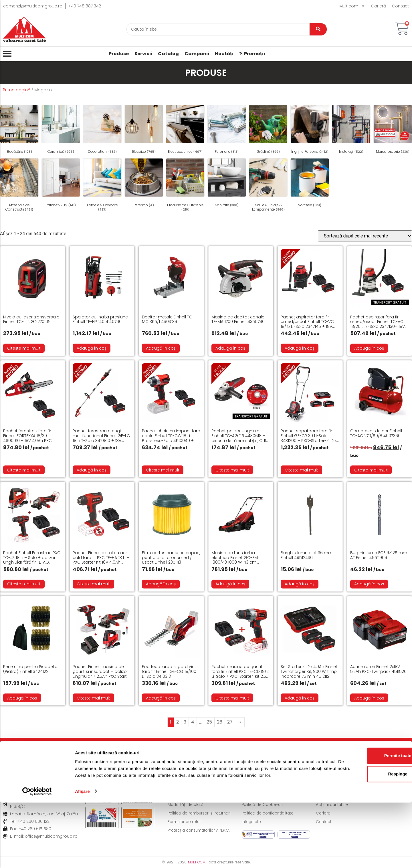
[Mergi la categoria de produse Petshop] (144, 184)
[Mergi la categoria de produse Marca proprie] (393, 130)
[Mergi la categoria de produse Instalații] (351, 130)
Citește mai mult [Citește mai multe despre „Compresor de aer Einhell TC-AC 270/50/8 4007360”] (371, 470)
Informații (366, 750)
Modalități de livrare (188, 796)
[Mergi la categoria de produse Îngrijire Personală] (310, 130)
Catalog (168, 54)
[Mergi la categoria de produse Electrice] (144, 130)
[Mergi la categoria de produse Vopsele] (310, 184)
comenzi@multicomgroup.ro (33, 6)
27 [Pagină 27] (230, 722)
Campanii (197, 54)
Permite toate (364, 814)
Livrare (36, 750)
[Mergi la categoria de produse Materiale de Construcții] (19, 186)
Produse (119, 54)
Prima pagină (17, 90)
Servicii (143, 54)
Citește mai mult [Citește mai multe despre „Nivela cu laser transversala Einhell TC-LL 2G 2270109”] (24, 348)
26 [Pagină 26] (220, 722)
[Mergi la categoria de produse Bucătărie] (19, 130)
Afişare (82, 857)
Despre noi (327, 796)
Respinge (364, 833)
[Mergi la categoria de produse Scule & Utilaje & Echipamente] (268, 186)
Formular (283, 750)
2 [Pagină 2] (178, 722)
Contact (400, 6)
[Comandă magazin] (365, 236)
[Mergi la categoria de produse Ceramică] (61, 130)
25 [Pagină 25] (209, 722)
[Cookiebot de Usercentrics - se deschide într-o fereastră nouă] (37, 857)
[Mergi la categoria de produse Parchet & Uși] (61, 184)
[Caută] (218, 29)
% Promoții (252, 54)
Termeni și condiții (260, 796)
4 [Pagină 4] (193, 722)
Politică (200, 750)
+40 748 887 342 (85, 6)
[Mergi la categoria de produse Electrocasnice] (185, 130)
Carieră (379, 6)
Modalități (122, 750)
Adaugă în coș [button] (92, 348)
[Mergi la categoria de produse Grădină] (268, 130)
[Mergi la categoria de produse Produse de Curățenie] (185, 186)
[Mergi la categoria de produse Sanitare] (227, 184)
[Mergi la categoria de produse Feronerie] (227, 130)
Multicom (352, 6)
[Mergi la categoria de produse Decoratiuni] (102, 130)
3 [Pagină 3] (185, 722)
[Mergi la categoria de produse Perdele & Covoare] (102, 186)
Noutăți (224, 54)
